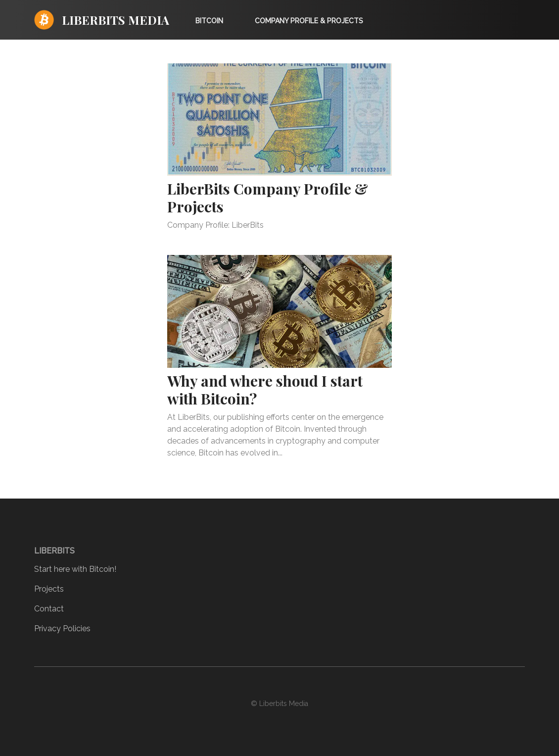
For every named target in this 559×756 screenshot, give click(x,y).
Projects (49, 589)
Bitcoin (209, 21)
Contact (49, 609)
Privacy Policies (62, 629)
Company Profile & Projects (309, 21)
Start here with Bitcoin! (75, 569)
